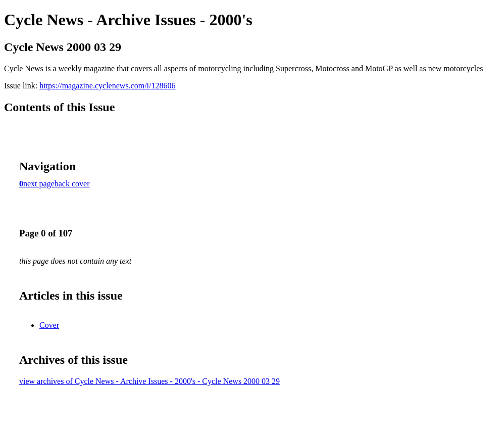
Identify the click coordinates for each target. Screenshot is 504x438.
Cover (49, 325)
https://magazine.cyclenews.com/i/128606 (107, 86)
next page (39, 184)
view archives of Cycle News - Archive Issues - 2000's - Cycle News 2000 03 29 (149, 381)
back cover (72, 184)
